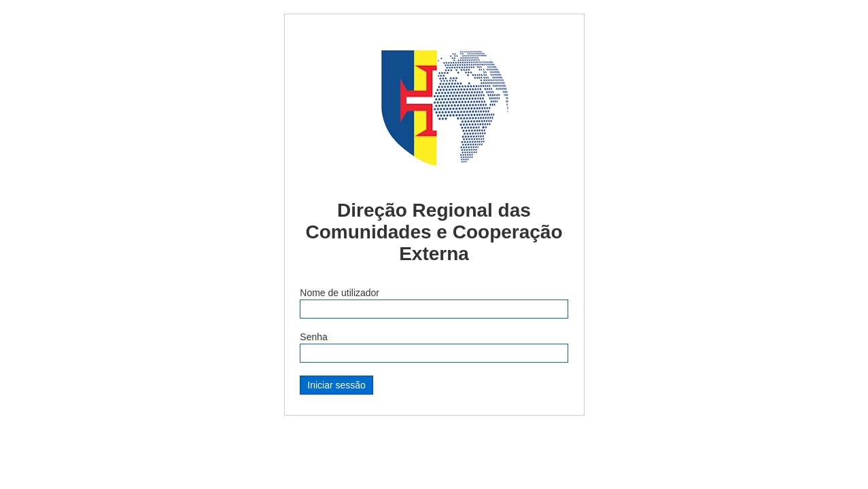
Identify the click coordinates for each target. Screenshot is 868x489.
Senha (313, 337)
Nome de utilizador (340, 293)
